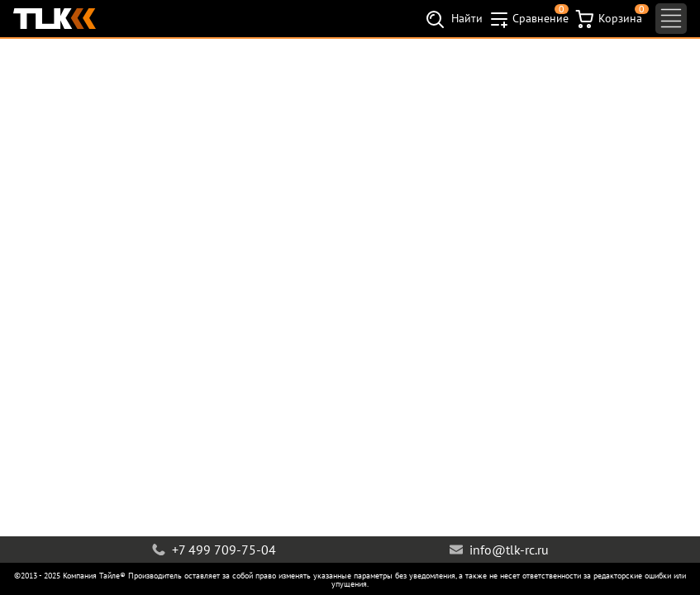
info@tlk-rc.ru (499, 550)
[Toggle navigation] (671, 19)
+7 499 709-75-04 (214, 550)
